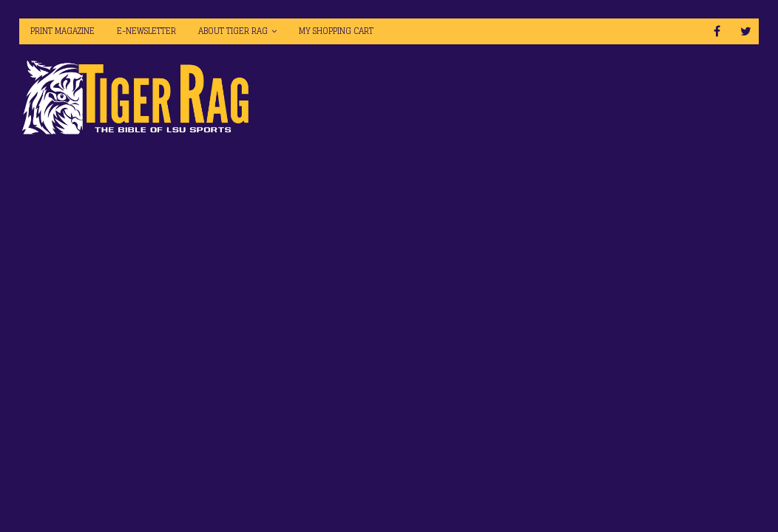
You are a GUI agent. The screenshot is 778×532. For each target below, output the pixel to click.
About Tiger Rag (233, 31)
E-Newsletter (146, 31)
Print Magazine (62, 31)
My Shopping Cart (336, 31)
